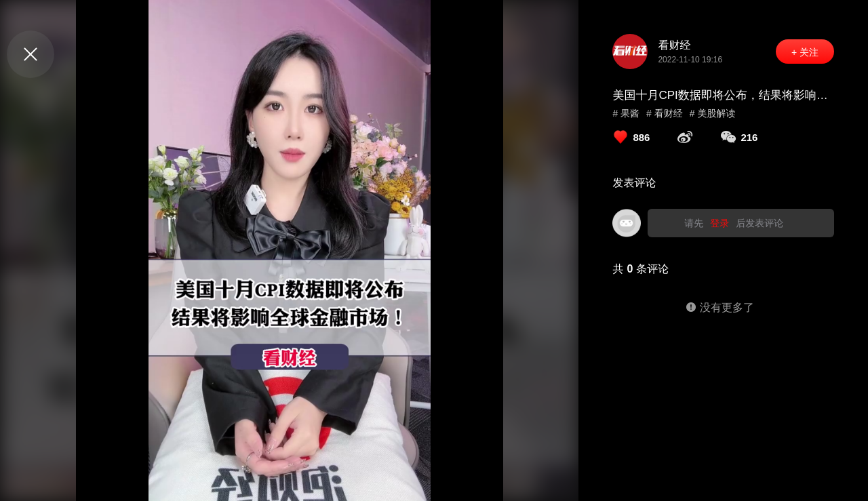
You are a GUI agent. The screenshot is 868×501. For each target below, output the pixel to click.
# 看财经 (665, 113)
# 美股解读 (713, 113)
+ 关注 (805, 52)
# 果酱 (626, 113)
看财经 (674, 45)
